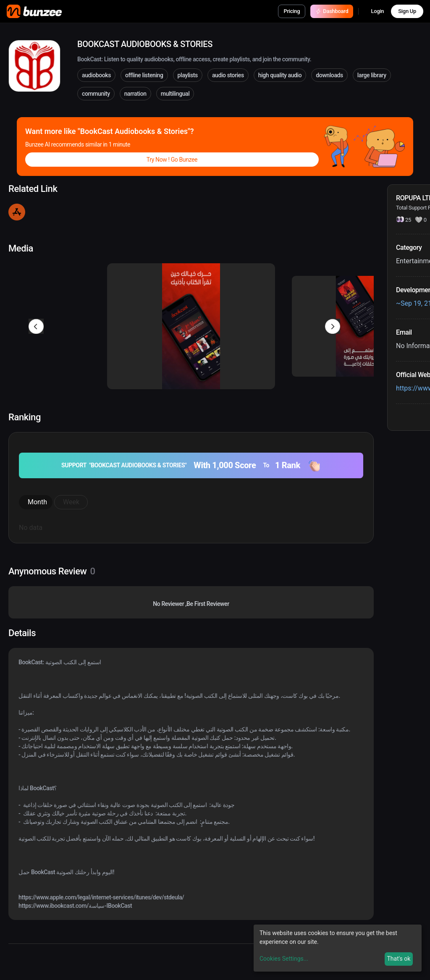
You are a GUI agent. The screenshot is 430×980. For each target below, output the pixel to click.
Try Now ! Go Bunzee (172, 160)
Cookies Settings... (284, 959)
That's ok (399, 959)
